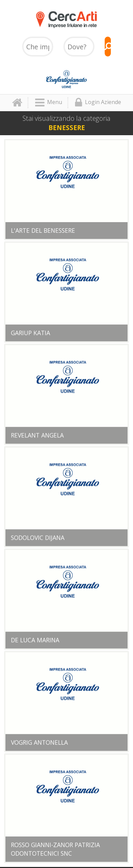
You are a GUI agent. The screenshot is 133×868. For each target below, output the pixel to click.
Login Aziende (98, 103)
